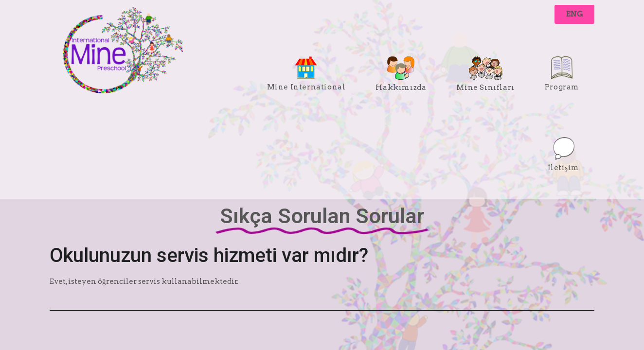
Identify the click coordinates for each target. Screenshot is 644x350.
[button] (574, 14)
